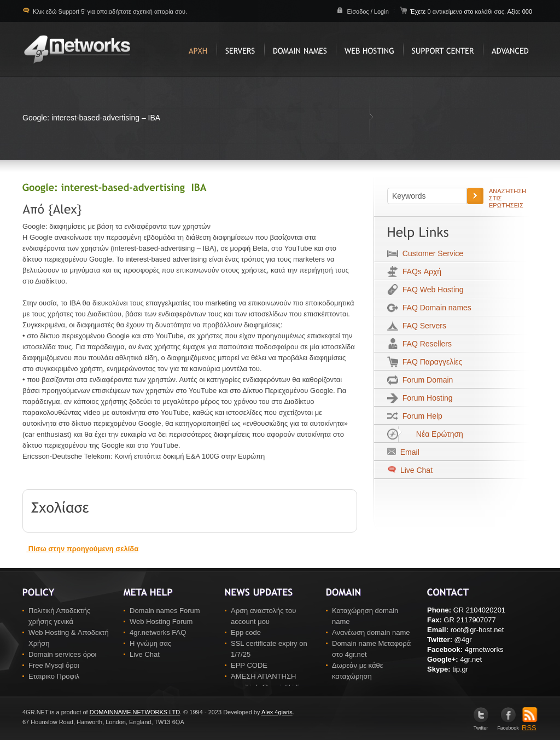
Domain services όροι (62, 654)
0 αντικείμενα (445, 11)
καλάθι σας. (490, 11)
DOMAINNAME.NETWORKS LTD (135, 712)
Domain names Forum (165, 611)
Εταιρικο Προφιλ (54, 676)
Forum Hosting (425, 398)
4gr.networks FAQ (158, 632)
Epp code (246, 632)
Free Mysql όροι (54, 665)
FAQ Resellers (425, 344)
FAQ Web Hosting (431, 290)
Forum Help (420, 416)
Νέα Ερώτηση (431, 434)
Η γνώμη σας (150, 643)
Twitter (481, 725)
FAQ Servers (422, 326)
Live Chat (415, 470)
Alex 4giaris (277, 712)
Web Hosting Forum (161, 622)
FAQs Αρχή (420, 271)
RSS (530, 724)
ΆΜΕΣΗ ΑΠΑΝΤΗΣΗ (263, 676)
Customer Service (431, 253)
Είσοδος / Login (367, 11)
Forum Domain (425, 380)
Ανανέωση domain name (371, 632)
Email (408, 452)
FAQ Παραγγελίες (430, 362)
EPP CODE (249, 665)
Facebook (508, 725)
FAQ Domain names (435, 308)
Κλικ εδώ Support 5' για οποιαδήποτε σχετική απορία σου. (109, 11)
